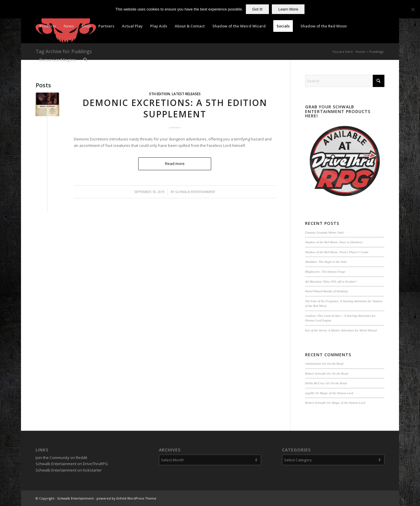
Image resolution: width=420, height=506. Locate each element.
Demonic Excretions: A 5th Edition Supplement (175, 108)
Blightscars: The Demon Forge (325, 272)
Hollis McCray (315, 383)
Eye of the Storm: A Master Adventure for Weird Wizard (341, 330)
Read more (175, 164)
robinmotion (313, 364)
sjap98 (309, 393)
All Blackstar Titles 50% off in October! (331, 281)
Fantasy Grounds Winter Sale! (325, 232)
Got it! (258, 9)
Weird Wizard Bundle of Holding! (327, 291)
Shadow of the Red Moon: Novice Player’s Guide (337, 252)
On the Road (335, 364)
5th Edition (160, 94)
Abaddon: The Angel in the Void (326, 262)
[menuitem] (48, 26)
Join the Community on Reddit (61, 458)
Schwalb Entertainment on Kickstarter (69, 470)
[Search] (85, 60)
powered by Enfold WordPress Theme (126, 498)
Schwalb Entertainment (195, 192)
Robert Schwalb (315, 373)
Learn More (288, 9)
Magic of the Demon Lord (337, 393)
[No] (413, 9)
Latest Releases (186, 94)
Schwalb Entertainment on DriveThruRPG (72, 464)
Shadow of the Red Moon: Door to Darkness (334, 242)
